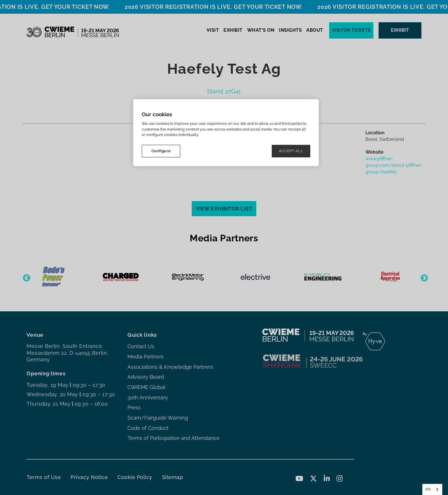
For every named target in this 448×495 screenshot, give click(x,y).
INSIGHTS (290, 30)
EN (428, 489)
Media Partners (146, 357)
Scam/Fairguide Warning (158, 418)
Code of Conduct (148, 428)
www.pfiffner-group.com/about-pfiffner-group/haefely (394, 165)
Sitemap (173, 477)
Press (134, 407)
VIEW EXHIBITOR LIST (224, 209)
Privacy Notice (89, 477)
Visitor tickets (351, 30)
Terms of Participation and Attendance (174, 438)
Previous (25, 277)
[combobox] (432, 489)
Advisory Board (146, 377)
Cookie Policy (135, 477)
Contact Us (141, 346)
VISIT (213, 30)
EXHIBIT (233, 30)
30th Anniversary (148, 397)
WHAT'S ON (261, 30)
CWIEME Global (146, 387)
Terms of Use (44, 477)
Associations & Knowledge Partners (170, 367)
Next (423, 277)
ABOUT (315, 30)
